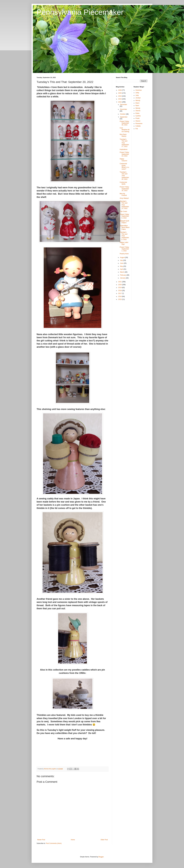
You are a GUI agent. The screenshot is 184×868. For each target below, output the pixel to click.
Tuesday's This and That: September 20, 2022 (124, 176)
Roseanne (139, 124)
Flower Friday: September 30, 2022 (124, 123)
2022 (120, 102)
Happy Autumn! (123, 160)
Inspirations (124, 149)
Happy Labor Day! (124, 243)
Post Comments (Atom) (54, 843)
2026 (120, 90)
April (122, 269)
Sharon (138, 121)
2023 (120, 99)
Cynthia (138, 116)
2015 (120, 299)
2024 (120, 96)
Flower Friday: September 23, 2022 (124, 154)
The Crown (123, 211)
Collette (138, 126)
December (124, 105)
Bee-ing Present (123, 194)
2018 (120, 291)
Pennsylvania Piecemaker (80, 12)
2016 (120, 296)
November (124, 109)
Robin (137, 113)
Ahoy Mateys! (124, 198)
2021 (120, 282)
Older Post (104, 840)
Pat (137, 129)
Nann (137, 106)
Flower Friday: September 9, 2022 (124, 216)
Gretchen (139, 90)
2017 (120, 293)
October (123, 114)
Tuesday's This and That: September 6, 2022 (124, 236)
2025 (120, 93)
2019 (120, 288)
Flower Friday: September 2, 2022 (124, 249)
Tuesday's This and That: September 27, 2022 (124, 143)
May (122, 266)
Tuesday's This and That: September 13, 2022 (124, 205)
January (123, 278)
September (124, 117)
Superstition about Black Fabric (125, 227)
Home (73, 840)
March (122, 272)
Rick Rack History (123, 135)
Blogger (101, 857)
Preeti (137, 118)
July (122, 260)
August (123, 257)
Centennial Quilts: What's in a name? (124, 166)
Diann (137, 103)
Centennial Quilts (123, 183)
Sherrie (138, 111)
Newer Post (41, 840)
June (122, 263)
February (123, 275)
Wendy (138, 100)
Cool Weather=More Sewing (125, 130)
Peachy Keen (124, 254)
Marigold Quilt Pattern (124, 222)
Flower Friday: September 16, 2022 (124, 189)
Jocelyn (138, 98)
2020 (120, 285)
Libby (137, 93)
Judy (137, 95)
